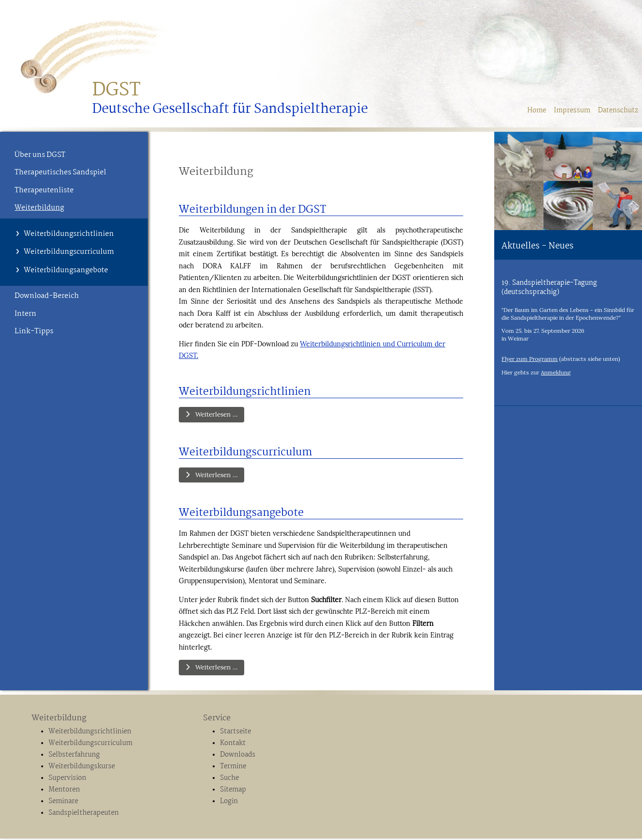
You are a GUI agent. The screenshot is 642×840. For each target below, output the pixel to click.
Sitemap (233, 792)
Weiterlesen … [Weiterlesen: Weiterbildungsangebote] (213, 669)
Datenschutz (618, 110)
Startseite (235, 733)
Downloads (238, 757)
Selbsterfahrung (74, 757)
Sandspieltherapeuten (84, 814)
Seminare (63, 803)
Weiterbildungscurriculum (69, 252)
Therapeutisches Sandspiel (60, 172)
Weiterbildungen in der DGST (252, 210)
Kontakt (233, 745)
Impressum (572, 110)
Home (537, 110)
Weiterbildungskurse (82, 768)
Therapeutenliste (44, 190)
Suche (229, 780)
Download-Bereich (47, 296)
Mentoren (64, 792)
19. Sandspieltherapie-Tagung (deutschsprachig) (549, 288)
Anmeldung (556, 372)
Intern (25, 314)
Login (229, 803)
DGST (116, 90)
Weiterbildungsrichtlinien (69, 234)
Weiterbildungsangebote (66, 270)
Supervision (67, 780)
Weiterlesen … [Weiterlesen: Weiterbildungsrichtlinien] (213, 415)
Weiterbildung (39, 208)
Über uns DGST (40, 155)
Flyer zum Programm (530, 359)
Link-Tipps (34, 331)
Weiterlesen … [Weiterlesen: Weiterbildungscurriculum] (213, 476)
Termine (233, 768)
